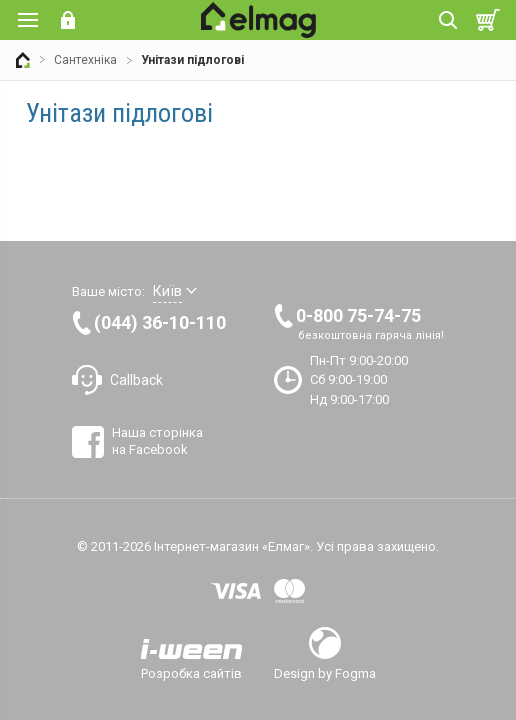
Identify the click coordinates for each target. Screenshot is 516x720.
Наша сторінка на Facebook (157, 440)
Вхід (68, 20)
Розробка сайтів (191, 673)
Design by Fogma (325, 673)
